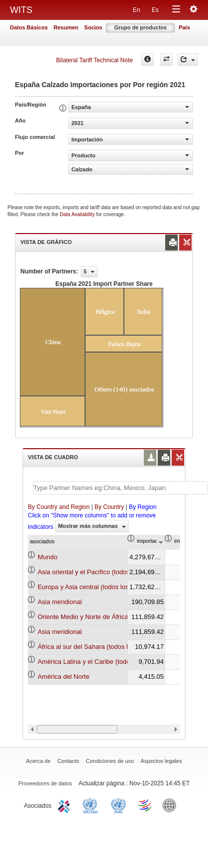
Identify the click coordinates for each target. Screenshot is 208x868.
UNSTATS (118, 805)
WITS (21, 10)
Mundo (48, 557)
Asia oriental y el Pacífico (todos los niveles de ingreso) (117, 572)
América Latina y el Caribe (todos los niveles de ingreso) (119, 662)
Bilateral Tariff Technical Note (95, 60)
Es (155, 10)
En (137, 10)
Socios (93, 27)
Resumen (66, 27)
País (184, 27)
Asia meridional (60, 602)
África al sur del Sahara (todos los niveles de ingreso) (114, 647)
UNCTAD (92, 805)
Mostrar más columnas (92, 526)
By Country (109, 507)
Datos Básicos (29, 27)
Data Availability (78, 214)
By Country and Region (59, 507)
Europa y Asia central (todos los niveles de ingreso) (111, 587)
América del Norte (64, 677)
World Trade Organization (145, 805)
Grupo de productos (140, 27)
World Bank (172, 805)
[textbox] (120, 488)
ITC (66, 805)
